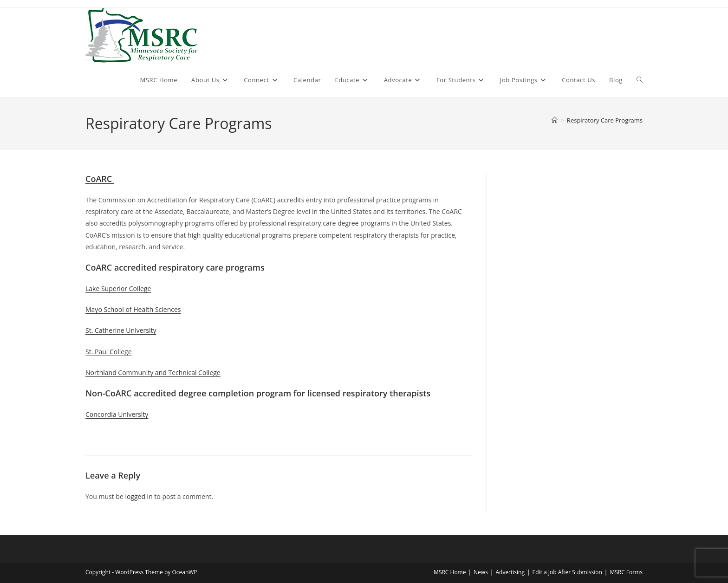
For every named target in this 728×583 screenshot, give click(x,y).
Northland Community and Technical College (153, 372)
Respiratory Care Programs (605, 120)
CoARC (100, 179)
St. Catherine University (121, 330)
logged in (139, 496)
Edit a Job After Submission (567, 572)
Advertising (510, 572)
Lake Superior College (118, 288)
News (481, 572)
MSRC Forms (626, 572)
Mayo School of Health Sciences (133, 309)
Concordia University (117, 414)
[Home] (555, 120)
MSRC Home (450, 572)
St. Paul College (109, 352)
